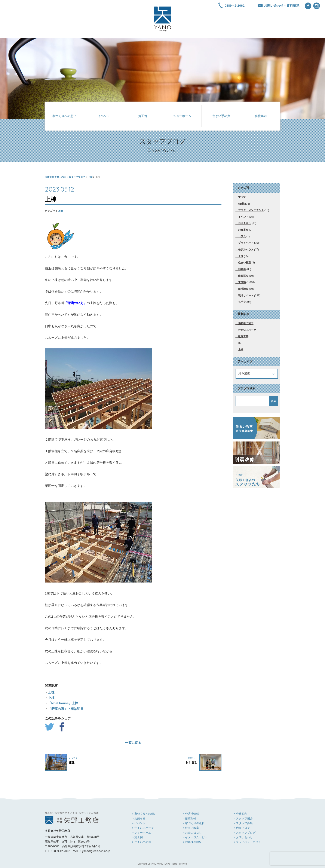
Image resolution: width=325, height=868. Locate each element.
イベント (104, 116)
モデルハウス (246, 250)
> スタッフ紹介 (243, 818)
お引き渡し (245, 223)
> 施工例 (137, 837)
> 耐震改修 (189, 818)
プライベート (246, 243)
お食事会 (243, 230)
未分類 (242, 282)
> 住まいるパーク (143, 828)
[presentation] (298, 859)
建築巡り (243, 276)
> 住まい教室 (191, 828)
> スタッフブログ (245, 833)
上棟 (60, 211)
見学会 (242, 302)
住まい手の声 (221, 116)
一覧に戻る (133, 743)
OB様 (241, 204)
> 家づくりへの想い (144, 814)
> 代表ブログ (242, 828)
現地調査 (243, 289)
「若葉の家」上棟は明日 (66, 709)
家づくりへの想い (64, 116)
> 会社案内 (240, 814)
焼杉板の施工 (246, 323)
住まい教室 (245, 263)
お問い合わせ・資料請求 (278, 5)
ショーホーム (182, 116)
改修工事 (243, 336)
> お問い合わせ (243, 837)
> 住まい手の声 (142, 842)
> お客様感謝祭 (192, 842)
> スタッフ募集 (243, 823)
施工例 (143, 116)
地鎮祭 (242, 269)
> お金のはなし (192, 833)
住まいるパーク (247, 330)
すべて (242, 197)
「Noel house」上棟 (63, 703)
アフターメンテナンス (251, 210)
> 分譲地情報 (191, 814)
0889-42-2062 (231, 5)
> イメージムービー (195, 837)
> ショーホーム (142, 833)
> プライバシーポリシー (249, 842)
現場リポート (246, 296)
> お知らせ (139, 818)
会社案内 (261, 116)
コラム (242, 236)
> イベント (139, 823)
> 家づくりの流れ (194, 823)
